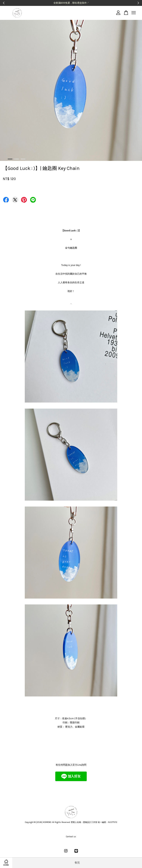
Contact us (71, 837)
